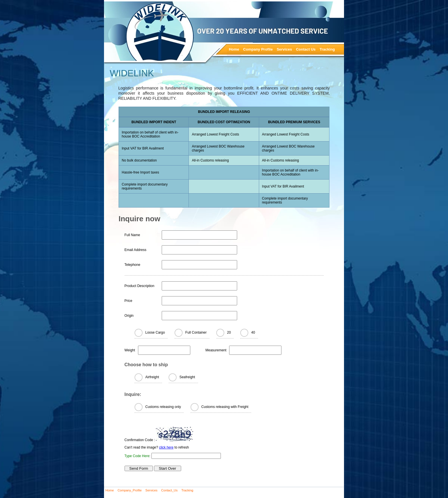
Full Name (132, 235)
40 (253, 332)
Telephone (132, 265)
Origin (129, 316)
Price (128, 301)
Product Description (140, 286)
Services (284, 49)
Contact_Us (169, 490)
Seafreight (187, 377)
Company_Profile (129, 490)
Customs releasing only (163, 407)
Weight (130, 350)
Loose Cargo (155, 332)
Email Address (136, 250)
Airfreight (152, 377)
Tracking (327, 49)
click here (166, 447)
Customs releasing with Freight (225, 407)
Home (234, 49)
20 (229, 332)
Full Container (196, 332)
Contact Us (306, 49)
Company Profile (258, 49)
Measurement (216, 350)
